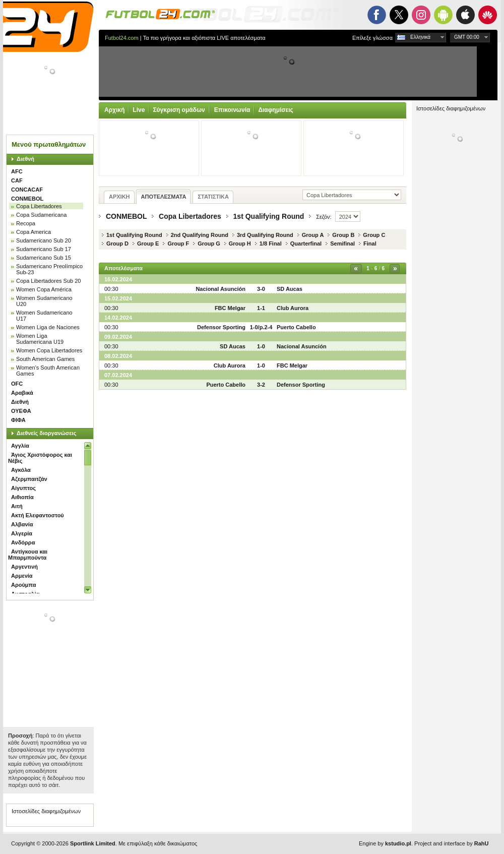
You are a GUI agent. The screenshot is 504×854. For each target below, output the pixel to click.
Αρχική (114, 110)
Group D (117, 243)
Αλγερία (22, 533)
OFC (17, 384)
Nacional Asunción (220, 289)
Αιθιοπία (22, 497)
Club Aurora (293, 308)
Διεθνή (25, 159)
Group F (178, 243)
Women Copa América (44, 289)
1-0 (261, 346)
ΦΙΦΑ (18, 420)
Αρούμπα (23, 585)
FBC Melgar (230, 308)
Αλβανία (22, 524)
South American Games (45, 359)
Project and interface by (451, 843)
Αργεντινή (24, 567)
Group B (343, 235)
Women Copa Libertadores (49, 350)
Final (370, 243)
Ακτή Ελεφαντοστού (38, 515)
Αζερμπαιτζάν (29, 479)
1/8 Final (271, 243)
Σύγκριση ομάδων (179, 110)
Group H (240, 243)
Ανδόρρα (23, 542)
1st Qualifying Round (269, 216)
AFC (17, 171)
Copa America (34, 232)
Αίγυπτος (23, 488)
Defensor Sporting (221, 327)
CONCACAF (27, 190)
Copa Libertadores (39, 206)
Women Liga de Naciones (48, 327)
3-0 (261, 289)
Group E (148, 243)
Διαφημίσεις (275, 110)
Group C (374, 235)
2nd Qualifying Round (200, 235)
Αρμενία (22, 576)
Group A (313, 235)
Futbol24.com (122, 38)
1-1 (261, 308)
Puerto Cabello (296, 327)
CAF (17, 180)
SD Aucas (290, 289)
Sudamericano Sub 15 (44, 258)
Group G (209, 243)
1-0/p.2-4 (261, 327)
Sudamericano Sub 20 (44, 240)
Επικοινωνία (232, 110)
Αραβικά (22, 393)
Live (139, 110)
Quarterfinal (306, 243)
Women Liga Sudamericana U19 (40, 339)
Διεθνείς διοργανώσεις (46, 433)
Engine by (385, 843)
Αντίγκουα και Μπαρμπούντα (28, 555)
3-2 (261, 385)
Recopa (26, 223)
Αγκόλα (21, 470)
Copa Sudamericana (41, 215)
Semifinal (342, 243)
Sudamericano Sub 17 (44, 249)
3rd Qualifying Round (265, 235)
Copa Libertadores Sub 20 (48, 281)
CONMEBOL (27, 199)
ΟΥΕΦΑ (21, 411)
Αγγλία (20, 446)
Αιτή (17, 506)
